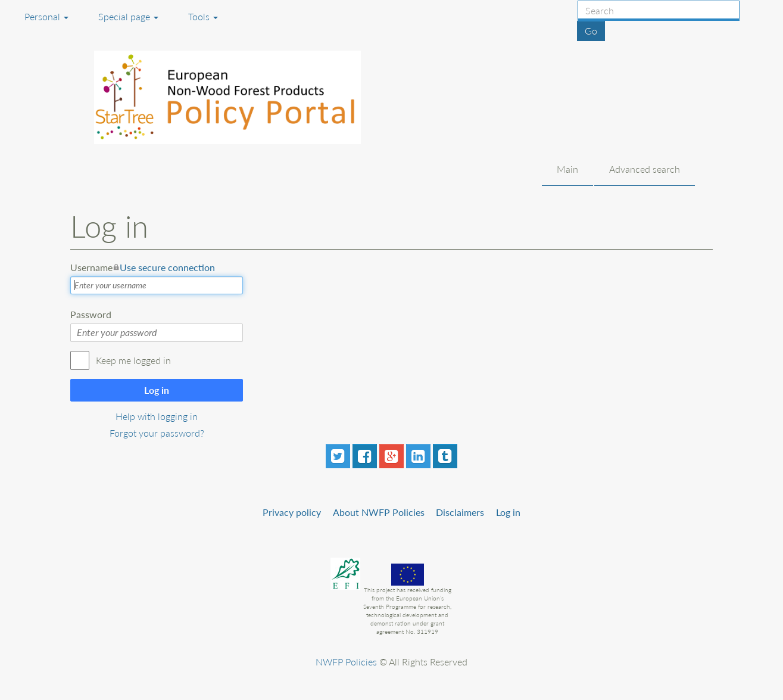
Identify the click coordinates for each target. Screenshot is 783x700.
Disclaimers (460, 512)
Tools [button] (203, 16)
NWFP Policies (346, 662)
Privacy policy (292, 512)
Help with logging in (157, 416)
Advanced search (645, 169)
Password (91, 314)
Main (567, 169)
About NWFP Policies (379, 512)
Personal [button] (46, 16)
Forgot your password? (157, 433)
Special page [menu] (128, 16)
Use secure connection (167, 267)
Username (143, 267)
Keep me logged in (133, 360)
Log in (157, 390)
